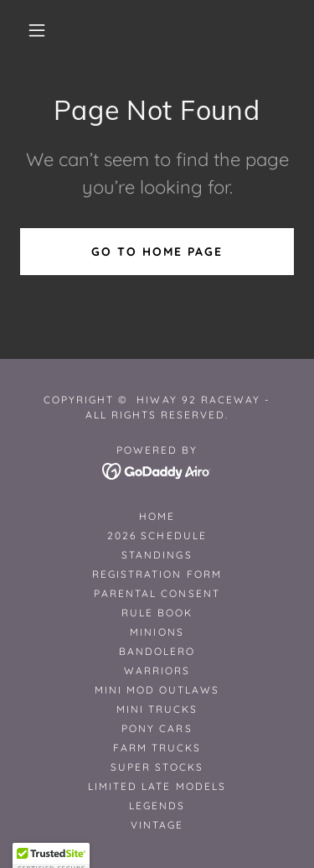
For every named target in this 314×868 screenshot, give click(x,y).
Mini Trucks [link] (157, 709)
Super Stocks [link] (157, 767)
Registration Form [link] (157, 574)
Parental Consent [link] (157, 593)
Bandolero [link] (157, 651)
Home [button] (157, 516)
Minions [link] (157, 632)
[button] (37, 30)
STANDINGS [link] (157, 555)
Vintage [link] (157, 825)
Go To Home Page (157, 252)
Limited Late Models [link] (157, 786)
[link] (157, 470)
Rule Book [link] (157, 613)
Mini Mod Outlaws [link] (157, 690)
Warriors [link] (157, 670)
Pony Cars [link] (157, 728)
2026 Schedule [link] (157, 535)
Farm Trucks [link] (157, 748)
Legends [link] (157, 806)
